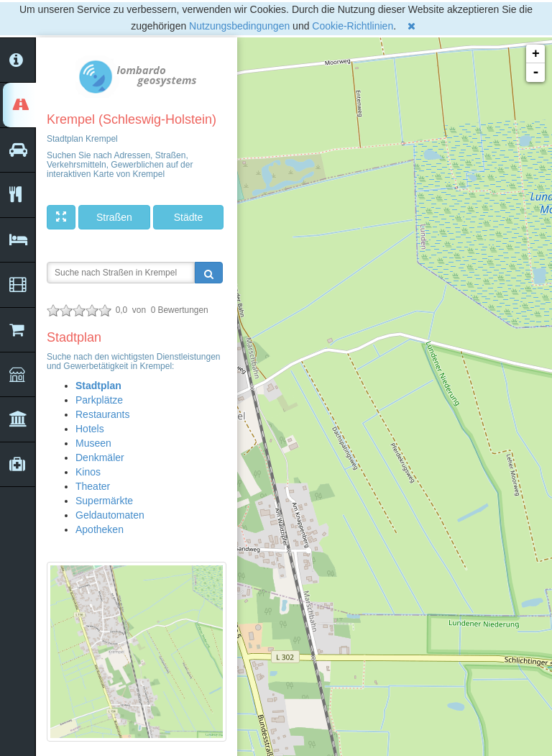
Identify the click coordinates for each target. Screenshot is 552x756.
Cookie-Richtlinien (353, 26)
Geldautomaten (110, 515)
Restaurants (102, 414)
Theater (93, 486)
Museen (93, 443)
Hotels (90, 429)
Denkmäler (100, 457)
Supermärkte (104, 501)
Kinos (88, 472)
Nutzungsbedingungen (239, 26)
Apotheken (100, 529)
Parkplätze (99, 400)
